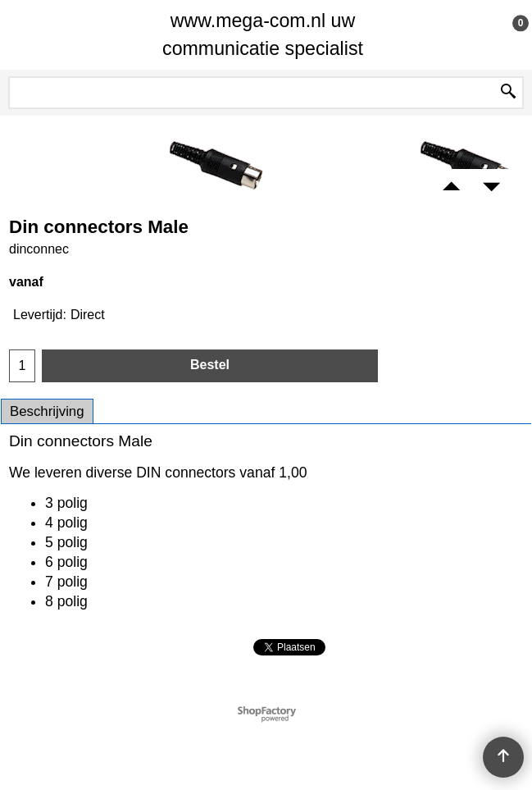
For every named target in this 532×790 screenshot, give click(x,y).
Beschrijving (47, 411)
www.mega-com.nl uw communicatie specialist (263, 34)
